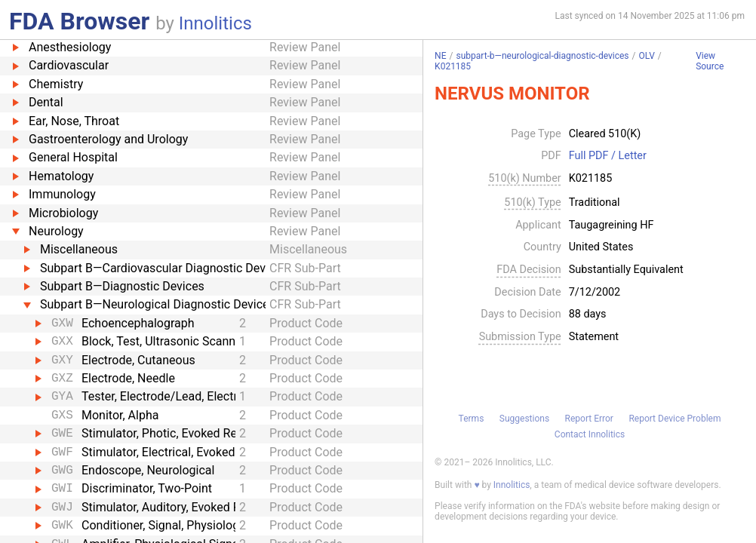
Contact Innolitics (590, 434)
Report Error (589, 419)
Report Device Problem (675, 419)
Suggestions (524, 419)
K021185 (453, 66)
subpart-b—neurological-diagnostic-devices (542, 56)
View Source (710, 61)
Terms (472, 419)
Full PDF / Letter (608, 156)
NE (440, 56)
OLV (646, 56)
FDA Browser (79, 21)
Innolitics (215, 23)
